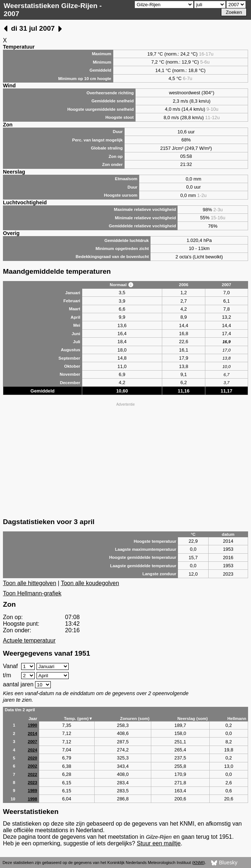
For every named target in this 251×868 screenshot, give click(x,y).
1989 (33, 791)
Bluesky (224, 863)
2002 (33, 766)
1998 (33, 799)
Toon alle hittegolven (30, 583)
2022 (33, 774)
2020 (33, 758)
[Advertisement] (125, 459)
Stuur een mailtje (159, 843)
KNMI (198, 863)
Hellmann (237, 719)
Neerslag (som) (192, 719)
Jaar (33, 719)
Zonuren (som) (135, 719)
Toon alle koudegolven (90, 583)
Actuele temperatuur (29, 640)
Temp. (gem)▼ (78, 719)
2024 (33, 750)
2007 (33, 742)
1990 (33, 725)
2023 (33, 782)
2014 (33, 734)
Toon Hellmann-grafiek (32, 593)
